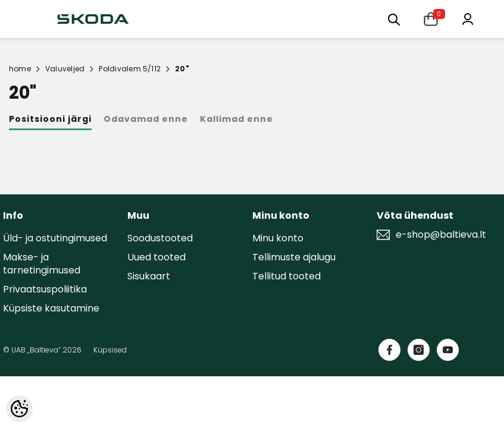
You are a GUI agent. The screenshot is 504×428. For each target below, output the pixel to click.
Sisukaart (149, 276)
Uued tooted (156, 257)
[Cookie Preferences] (19, 409)
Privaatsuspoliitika (45, 289)
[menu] (394, 19)
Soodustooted (160, 238)
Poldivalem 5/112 (130, 69)
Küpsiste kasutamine (51, 308)
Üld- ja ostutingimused (55, 238)
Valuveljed (65, 69)
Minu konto (278, 238)
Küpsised (110, 350)
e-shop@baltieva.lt (441, 235)
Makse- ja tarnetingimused (42, 264)
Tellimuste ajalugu (294, 257)
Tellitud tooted (287, 276)
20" (182, 69)
